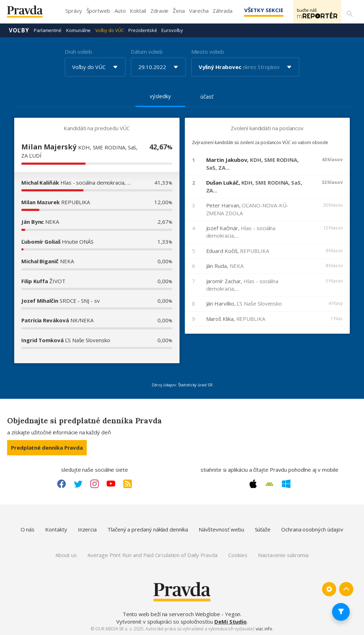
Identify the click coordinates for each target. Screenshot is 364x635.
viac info (264, 628)
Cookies (238, 555)
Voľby (19, 30)
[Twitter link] (78, 483)
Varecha (199, 11)
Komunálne (78, 30)
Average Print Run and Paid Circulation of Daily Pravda (152, 555)
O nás (28, 529)
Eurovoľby (172, 30)
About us (66, 555)
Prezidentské (143, 30)
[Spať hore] (346, 589)
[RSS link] (128, 483)
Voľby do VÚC (109, 30)
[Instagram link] (95, 483)
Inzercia (87, 529)
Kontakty (56, 529)
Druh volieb (78, 51)
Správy (74, 11)
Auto (120, 11)
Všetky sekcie (253, 10)
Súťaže (263, 529)
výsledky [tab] (160, 96)
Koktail (138, 11)
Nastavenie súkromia (283, 555)
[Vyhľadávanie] (348, 12)
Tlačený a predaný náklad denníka (148, 529)
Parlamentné (48, 30)
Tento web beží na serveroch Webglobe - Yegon (182, 614)
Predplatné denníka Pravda (47, 447)
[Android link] (269, 483)
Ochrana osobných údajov (312, 529)
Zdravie (159, 11)
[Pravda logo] (30, 13)
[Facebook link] (61, 483)
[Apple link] (253, 483)
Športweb (98, 11)
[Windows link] (286, 483)
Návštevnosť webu (221, 529)
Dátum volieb (147, 51)
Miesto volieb (208, 51)
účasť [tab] (207, 96)
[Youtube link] (111, 483)
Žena (179, 11)
